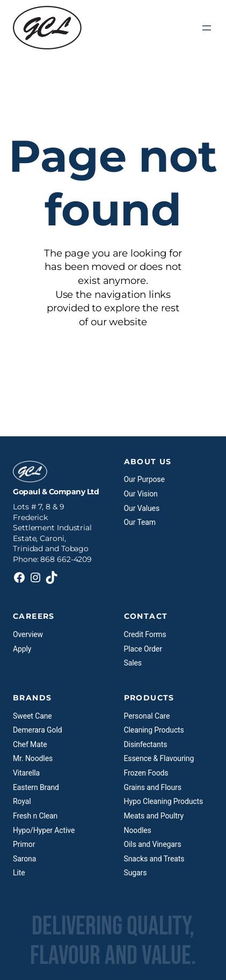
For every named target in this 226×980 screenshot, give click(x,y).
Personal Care (147, 716)
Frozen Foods (146, 773)
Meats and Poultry (154, 816)
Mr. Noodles (33, 758)
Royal (22, 801)
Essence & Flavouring (159, 758)
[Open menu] (207, 28)
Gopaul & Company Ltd (56, 492)
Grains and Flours (153, 787)
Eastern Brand (36, 787)
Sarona (24, 859)
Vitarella (26, 773)
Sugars (136, 873)
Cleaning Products (154, 730)
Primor (24, 844)
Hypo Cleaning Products (164, 801)
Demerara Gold (37, 730)
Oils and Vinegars (153, 844)
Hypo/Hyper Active (44, 830)
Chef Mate (30, 744)
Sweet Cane (32, 716)
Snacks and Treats (154, 859)
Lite (19, 873)
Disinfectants (146, 744)
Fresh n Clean (35, 816)
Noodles (138, 830)
